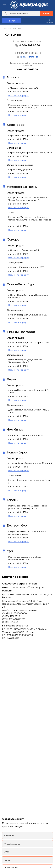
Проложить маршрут (18, 95)
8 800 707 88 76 (30, 45)
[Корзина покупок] (49, 21)
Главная (8, 28)
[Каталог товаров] (12, 21)
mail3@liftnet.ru (28, 57)
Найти (46, 14)
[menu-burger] (4, 5)
